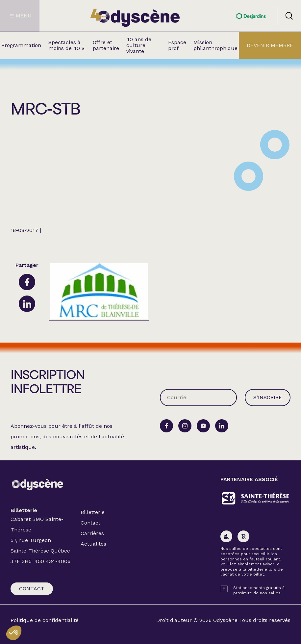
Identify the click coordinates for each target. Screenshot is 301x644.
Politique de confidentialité (45, 620)
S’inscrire (268, 397)
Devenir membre (270, 45)
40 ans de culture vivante (139, 45)
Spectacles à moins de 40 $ (66, 45)
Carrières (92, 533)
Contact (32, 589)
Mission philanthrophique (215, 45)
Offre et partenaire (106, 45)
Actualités (93, 544)
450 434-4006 (52, 561)
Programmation (21, 45)
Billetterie (93, 512)
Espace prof (177, 45)
